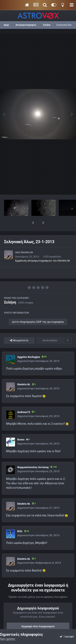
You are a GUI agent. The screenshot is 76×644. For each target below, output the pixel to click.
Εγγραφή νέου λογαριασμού (38, 616)
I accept (67, 637)
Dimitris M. (27, 242)
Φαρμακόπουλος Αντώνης (33, 457)
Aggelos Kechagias (29, 346)
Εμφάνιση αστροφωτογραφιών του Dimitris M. (43, 250)
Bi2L (20, 521)
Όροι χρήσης (8, 639)
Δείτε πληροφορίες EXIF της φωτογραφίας (38, 311)
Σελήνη (10, 292)
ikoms (21, 429)
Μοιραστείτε (19, 330)
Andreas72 (24, 402)
